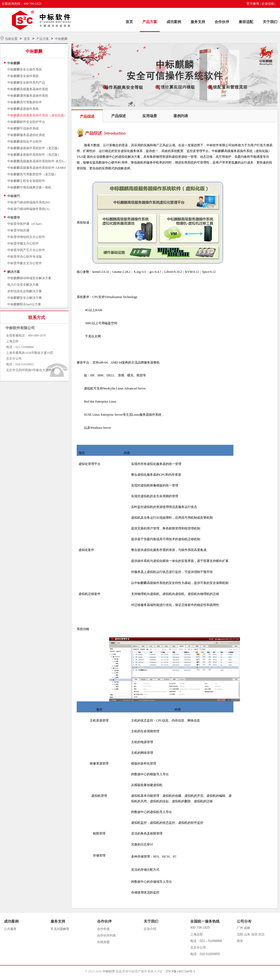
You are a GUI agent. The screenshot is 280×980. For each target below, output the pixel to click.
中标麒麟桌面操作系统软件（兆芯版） (34, 155)
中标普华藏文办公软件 (23, 243)
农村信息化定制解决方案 (25, 291)
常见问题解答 (60, 929)
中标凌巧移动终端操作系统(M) (29, 202)
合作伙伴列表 (107, 935)
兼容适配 (246, 22)
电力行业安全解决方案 (23, 285)
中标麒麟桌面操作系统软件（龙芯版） (34, 148)
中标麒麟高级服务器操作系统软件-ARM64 (37, 168)
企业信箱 (268, 4)
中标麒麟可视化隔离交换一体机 (29, 187)
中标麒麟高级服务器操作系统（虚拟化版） (37, 115)
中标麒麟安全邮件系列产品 (26, 83)
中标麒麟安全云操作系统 (25, 69)
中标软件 (109, 971)
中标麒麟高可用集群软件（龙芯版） (32, 174)
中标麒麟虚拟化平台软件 (25, 142)
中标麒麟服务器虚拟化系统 (26, 135)
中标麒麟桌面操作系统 (23, 109)
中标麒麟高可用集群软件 (25, 102)
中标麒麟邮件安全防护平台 (26, 122)
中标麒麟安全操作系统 (23, 76)
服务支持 (198, 22)
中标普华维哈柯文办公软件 (26, 237)
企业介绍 (150, 929)
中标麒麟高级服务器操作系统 (28, 89)
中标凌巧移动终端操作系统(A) (28, 209)
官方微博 (253, 4)
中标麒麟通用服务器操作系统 (28, 96)
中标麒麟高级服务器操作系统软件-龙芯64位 (38, 161)
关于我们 (270, 22)
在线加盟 (103, 942)
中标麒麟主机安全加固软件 (26, 181)
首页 (129, 22)
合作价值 (103, 929)
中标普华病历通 (18, 230)
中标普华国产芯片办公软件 (26, 250)
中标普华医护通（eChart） (26, 224)
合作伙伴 (222, 22)
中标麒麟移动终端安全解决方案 (29, 278)
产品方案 (150, 22)
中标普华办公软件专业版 (25, 257)
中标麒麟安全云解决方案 (25, 298)
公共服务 (10, 929)
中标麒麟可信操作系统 (23, 128)
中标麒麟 (61, 39)
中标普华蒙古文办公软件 (25, 263)
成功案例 (174, 22)
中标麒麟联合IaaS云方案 (24, 304)
